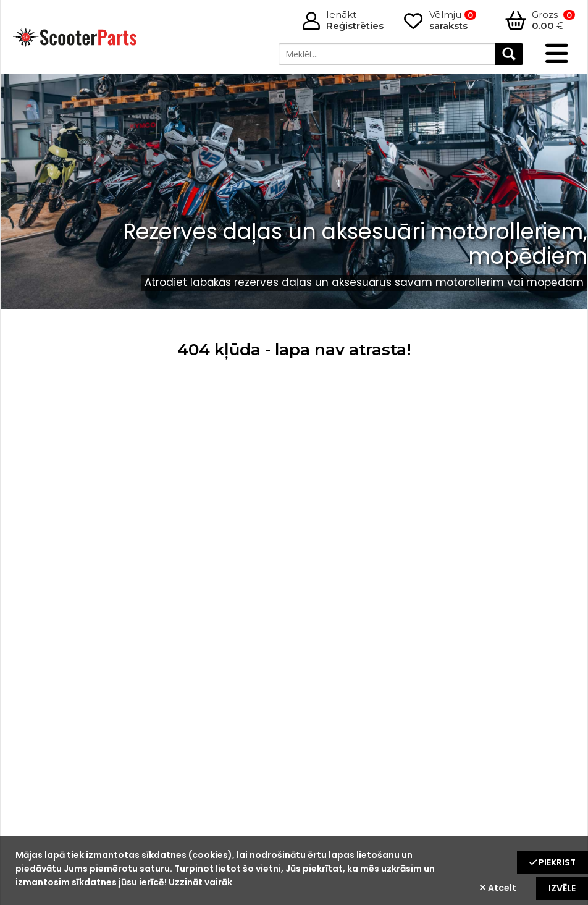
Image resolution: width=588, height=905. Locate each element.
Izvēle (562, 888)
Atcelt (498, 888)
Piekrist (552, 862)
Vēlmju (453, 20)
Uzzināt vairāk (200, 882)
